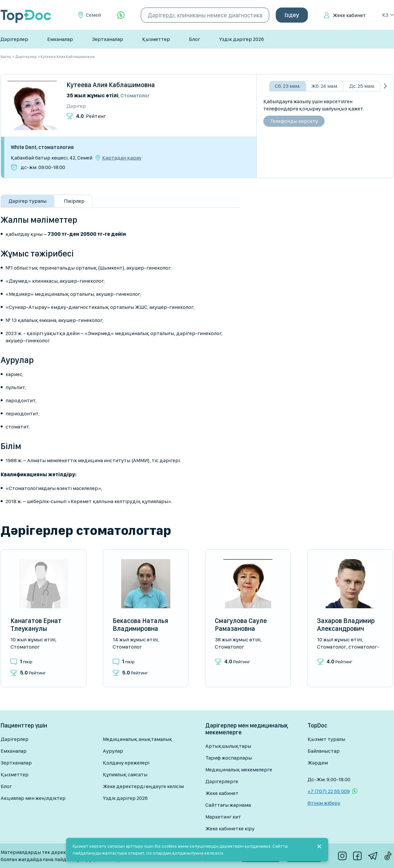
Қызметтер (156, 39)
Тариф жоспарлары (229, 758)
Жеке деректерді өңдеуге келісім (143, 786)
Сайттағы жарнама (228, 805)
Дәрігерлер (14, 39)
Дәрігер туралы (28, 201)
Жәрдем (318, 763)
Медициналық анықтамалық (138, 739)
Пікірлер (74, 201)
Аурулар (113, 751)
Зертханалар (108, 39)
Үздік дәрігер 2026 (242, 39)
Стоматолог (135, 95)
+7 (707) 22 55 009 (329, 791)
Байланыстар (324, 751)
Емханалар (60, 39)
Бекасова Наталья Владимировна (140, 625)
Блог (195, 39)
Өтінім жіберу (324, 803)
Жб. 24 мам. (325, 86)
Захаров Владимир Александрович (346, 625)
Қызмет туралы (326, 739)
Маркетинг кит (223, 817)
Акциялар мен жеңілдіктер (33, 798)
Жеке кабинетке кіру (230, 829)
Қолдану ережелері (126, 763)
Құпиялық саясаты (125, 774)
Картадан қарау (122, 158)
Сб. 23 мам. (288, 86)
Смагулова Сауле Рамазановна (241, 625)
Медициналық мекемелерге (239, 770)
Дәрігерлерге (222, 781)
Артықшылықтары (228, 746)
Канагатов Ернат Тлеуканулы (36, 625)
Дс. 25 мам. (362, 86)
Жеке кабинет (349, 15)
